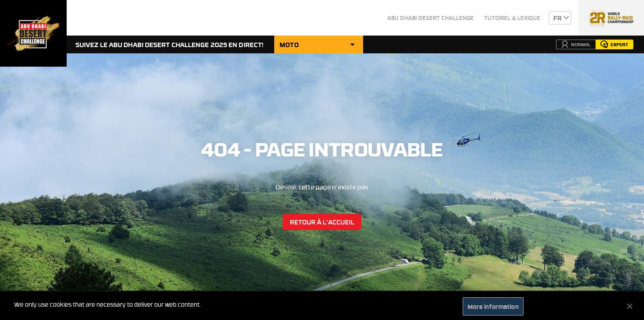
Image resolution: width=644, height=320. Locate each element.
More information (493, 309)
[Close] (630, 308)
